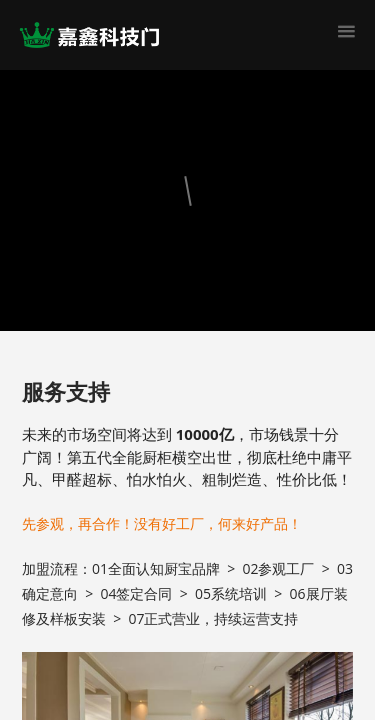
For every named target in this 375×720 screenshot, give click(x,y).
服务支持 (66, 391)
